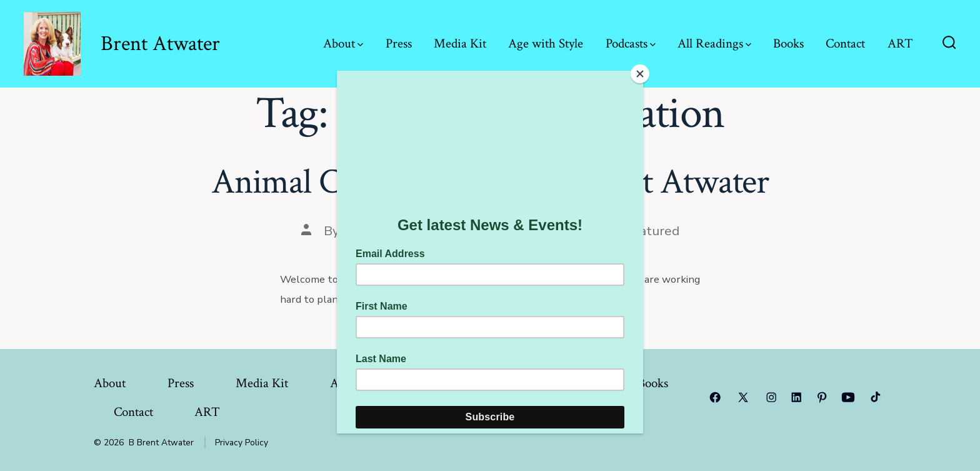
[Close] (640, 74)
